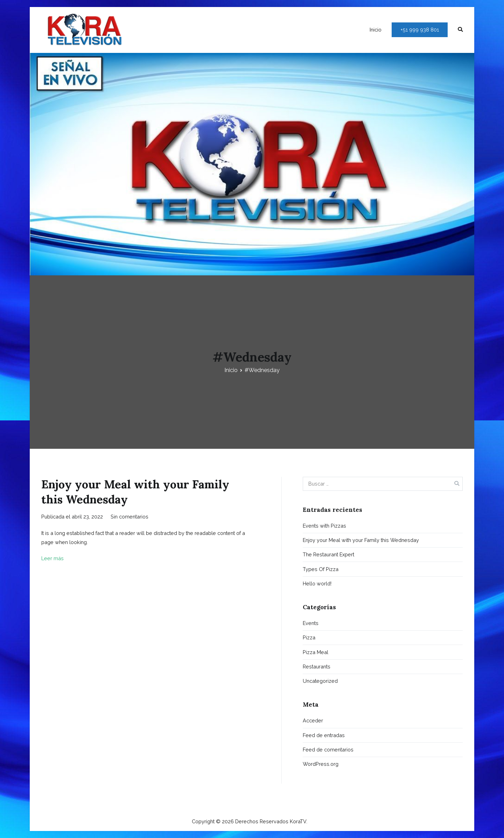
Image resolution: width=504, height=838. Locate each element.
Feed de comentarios (328, 750)
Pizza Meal (316, 652)
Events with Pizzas (324, 526)
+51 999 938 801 (420, 30)
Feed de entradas (324, 735)
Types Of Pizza (321, 569)
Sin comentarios (129, 517)
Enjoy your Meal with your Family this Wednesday (361, 540)
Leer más (52, 558)
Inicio (376, 30)
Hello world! (317, 583)
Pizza (309, 637)
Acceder (313, 720)
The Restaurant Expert (328, 554)
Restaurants (317, 667)
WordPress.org (321, 764)
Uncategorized (320, 681)
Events (311, 623)
